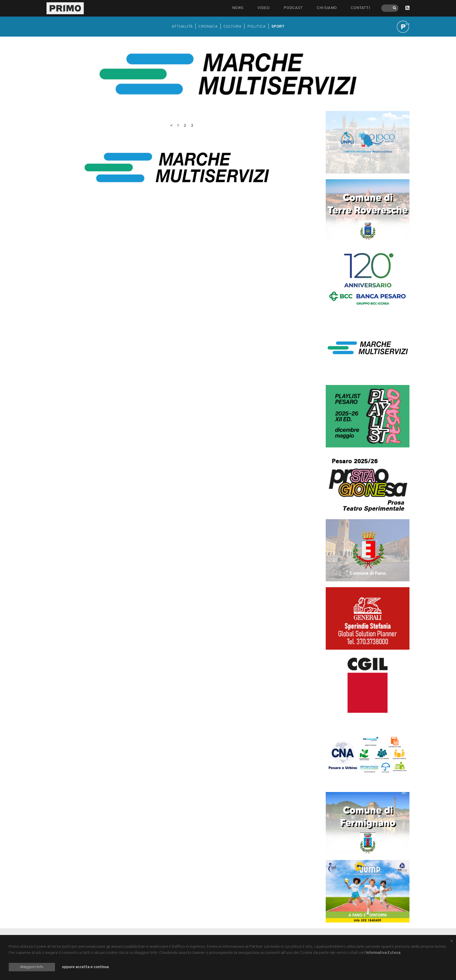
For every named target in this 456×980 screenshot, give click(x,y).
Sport (278, 27)
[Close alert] (452, 941)
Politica (256, 27)
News (238, 8)
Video (263, 8)
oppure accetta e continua (85, 967)
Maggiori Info (32, 967)
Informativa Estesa (383, 953)
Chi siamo (327, 8)
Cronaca (208, 27)
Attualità (182, 27)
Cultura (233, 27)
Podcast (293, 8)
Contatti (360, 8)
